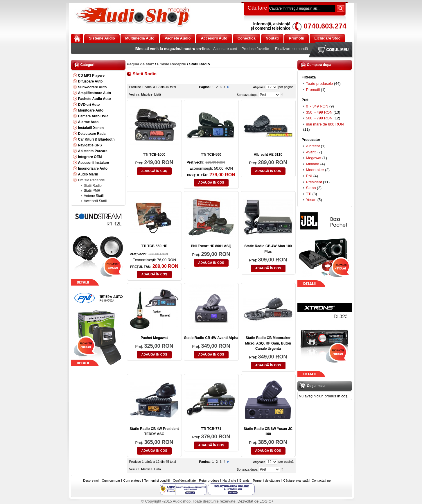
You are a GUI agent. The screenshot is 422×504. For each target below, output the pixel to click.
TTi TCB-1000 (154, 155)
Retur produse (209, 480)
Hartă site (229, 480)
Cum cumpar (111, 480)
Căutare (258, 8)
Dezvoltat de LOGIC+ (256, 501)
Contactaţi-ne (321, 480)
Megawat (314, 158)
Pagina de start (140, 64)
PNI (309, 176)
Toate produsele (320, 84)
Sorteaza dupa (247, 95)
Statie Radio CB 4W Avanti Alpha (211, 338)
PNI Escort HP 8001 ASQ (211, 246)
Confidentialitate (184, 480)
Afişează (259, 87)
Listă (158, 94)
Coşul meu (332, 50)
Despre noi (91, 480)
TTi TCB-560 (211, 155)
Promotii (313, 90)
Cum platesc (132, 480)
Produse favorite (255, 49)
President (314, 182)
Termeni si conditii (157, 480)
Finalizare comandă (291, 49)
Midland (313, 164)
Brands (244, 480)
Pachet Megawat (154, 338)
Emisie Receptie (172, 64)
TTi (309, 194)
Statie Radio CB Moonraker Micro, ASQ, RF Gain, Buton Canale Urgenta (268, 343)
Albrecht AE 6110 (268, 155)
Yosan (311, 200)
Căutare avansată (296, 480)
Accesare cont (225, 49)
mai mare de (325, 124)
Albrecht (313, 146)
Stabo (311, 188)
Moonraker (315, 170)
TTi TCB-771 (211, 429)
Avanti (311, 152)
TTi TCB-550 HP (154, 246)
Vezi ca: (135, 94)
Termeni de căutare (266, 480)
